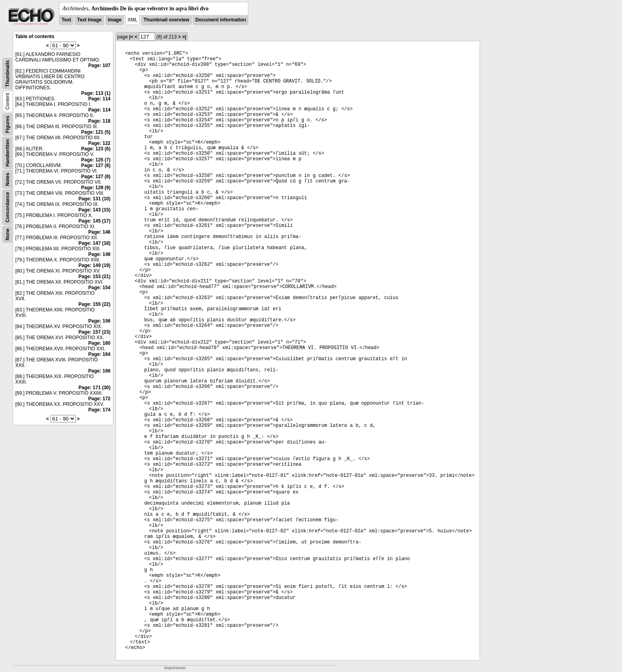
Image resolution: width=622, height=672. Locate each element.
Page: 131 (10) (95, 199)
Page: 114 (99, 99)
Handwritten (8, 153)
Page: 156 (99, 321)
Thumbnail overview (166, 20)
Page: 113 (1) (96, 93)
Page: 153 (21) (95, 276)
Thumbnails (8, 74)
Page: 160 (99, 343)
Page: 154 (99, 288)
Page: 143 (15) (95, 210)
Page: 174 (99, 410)
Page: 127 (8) (96, 165)
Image (115, 20)
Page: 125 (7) (96, 160)
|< (131, 37)
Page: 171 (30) (95, 388)
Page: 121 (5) (96, 132)
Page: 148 (99, 254)
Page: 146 (99, 232)
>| (184, 37)
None (8, 234)
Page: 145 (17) (95, 221)
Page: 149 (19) (95, 265)
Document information (221, 20)
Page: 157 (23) (95, 332)
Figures (8, 124)
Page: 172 (99, 399)
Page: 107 (99, 65)
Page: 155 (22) (95, 304)
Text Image (89, 20)
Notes (8, 179)
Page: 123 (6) (96, 149)
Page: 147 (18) (95, 243)
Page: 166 (99, 371)
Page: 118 (99, 121)
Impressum (175, 668)
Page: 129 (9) (96, 188)
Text (66, 20)
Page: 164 (99, 354)
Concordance (8, 207)
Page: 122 (99, 143)
